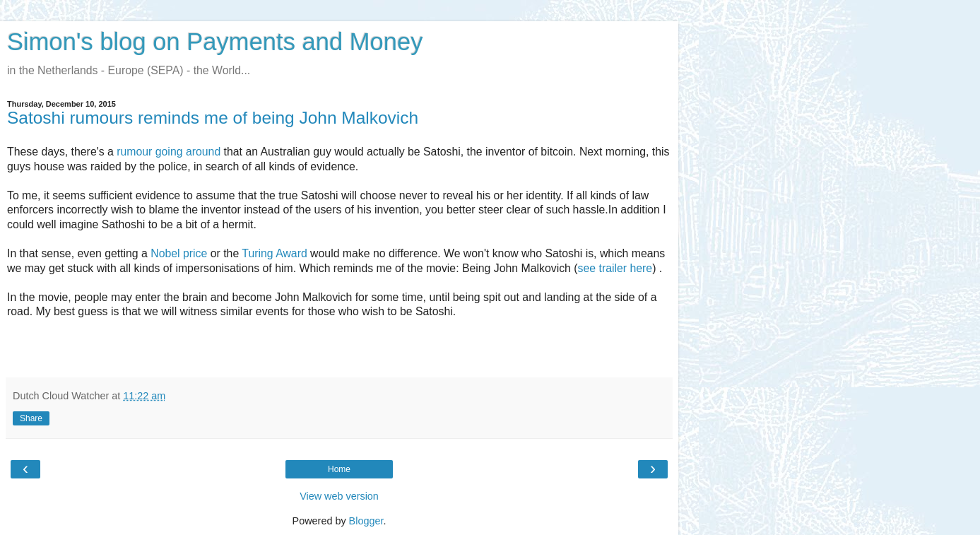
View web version (339, 496)
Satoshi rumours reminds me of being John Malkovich (213, 118)
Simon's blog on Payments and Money (215, 42)
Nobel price (179, 253)
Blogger (366, 521)
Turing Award (274, 253)
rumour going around (169, 152)
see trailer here (615, 268)
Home (339, 469)
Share (31, 418)
